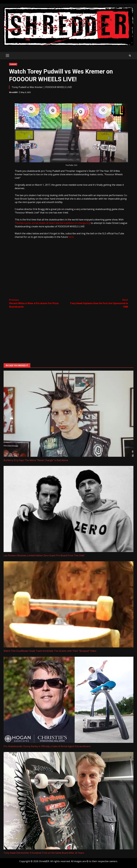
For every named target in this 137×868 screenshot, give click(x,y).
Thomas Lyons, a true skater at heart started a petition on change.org (52, 223)
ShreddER (13, 92)
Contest (13, 64)
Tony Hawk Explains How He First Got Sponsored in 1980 (98, 303)
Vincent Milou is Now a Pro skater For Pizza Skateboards (39, 303)
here (71, 237)
